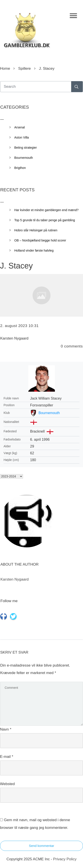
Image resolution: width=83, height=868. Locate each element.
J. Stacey (16, 266)
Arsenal (20, 127)
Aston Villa (22, 137)
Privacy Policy (65, 859)
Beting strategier (26, 148)
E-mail (7, 757)
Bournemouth (49, 413)
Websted (7, 784)
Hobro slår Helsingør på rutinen (36, 230)
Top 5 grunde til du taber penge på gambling (45, 220)
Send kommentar (41, 846)
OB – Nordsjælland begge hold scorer (40, 240)
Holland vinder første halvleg (34, 250)
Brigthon (20, 168)
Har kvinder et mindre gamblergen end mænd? (46, 210)
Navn (6, 729)
